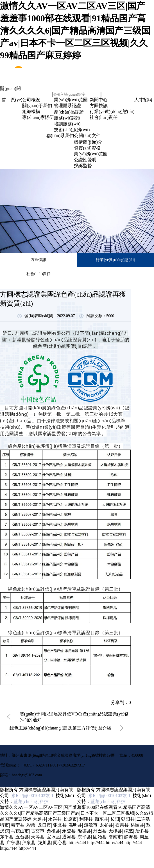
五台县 (22, 837)
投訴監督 (83, 166)
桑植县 (53, 831)
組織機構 (31, 111)
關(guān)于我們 (37, 106)
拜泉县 (29, 843)
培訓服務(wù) (67, 124)
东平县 (7, 837)
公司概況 (31, 100)
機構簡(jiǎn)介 (88, 142)
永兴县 (55, 819)
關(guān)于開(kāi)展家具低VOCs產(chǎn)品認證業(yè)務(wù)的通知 (74, 717)
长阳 (115, 819)
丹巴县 (100, 831)
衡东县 (101, 819)
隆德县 (84, 831)
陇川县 (44, 843)
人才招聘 (143, 100)
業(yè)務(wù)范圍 (71, 100)
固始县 (100, 837)
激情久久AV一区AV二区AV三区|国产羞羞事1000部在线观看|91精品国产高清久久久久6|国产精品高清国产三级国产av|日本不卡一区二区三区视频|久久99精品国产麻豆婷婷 (75, 31)
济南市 (115, 837)
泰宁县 (18, 825)
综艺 (129, 831)
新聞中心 (99, 100)
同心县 (60, 843)
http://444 (77, 843)
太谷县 (106, 825)
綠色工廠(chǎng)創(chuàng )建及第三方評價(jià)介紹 (60, 728)
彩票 (31, 825)
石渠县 (122, 825)
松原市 (70, 819)
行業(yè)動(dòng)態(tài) (112, 111)
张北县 (60, 825)
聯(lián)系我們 (60, 136)
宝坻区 (53, 837)
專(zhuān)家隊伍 (38, 117)
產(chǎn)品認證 (69, 112)
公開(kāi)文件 (87, 136)
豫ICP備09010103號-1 (31, 796)
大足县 (39, 819)
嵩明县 (75, 825)
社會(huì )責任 (104, 117)
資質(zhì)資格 (87, 148)
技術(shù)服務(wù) (72, 130)
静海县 (131, 837)
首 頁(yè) (12, 100)
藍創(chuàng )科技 (31, 801)
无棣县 (115, 831)
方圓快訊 (99, 106)
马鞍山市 (20, 831)
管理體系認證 (67, 106)
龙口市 (44, 825)
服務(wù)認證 (67, 118)
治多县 (142, 831)
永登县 (69, 831)
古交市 (38, 831)
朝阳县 (128, 819)
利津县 (86, 819)
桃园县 (137, 825)
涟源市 (91, 825)
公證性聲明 (85, 160)
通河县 (69, 837)
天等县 (38, 837)
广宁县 (13, 843)
